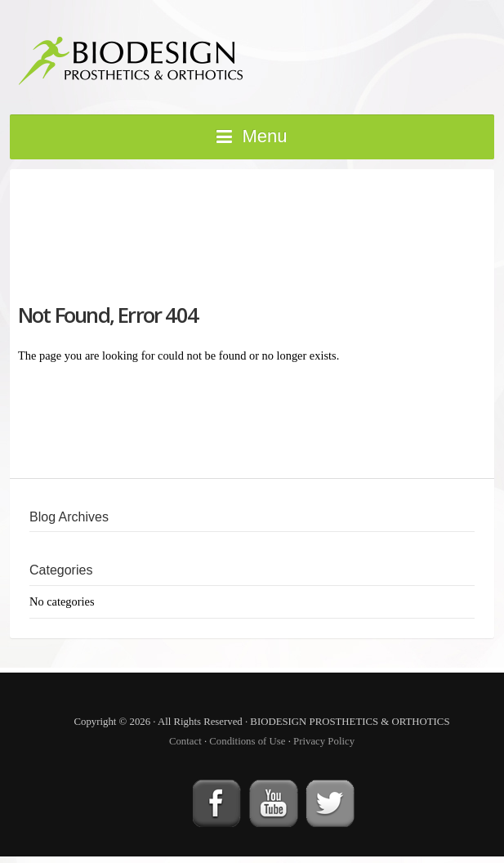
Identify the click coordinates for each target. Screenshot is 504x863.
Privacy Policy (324, 741)
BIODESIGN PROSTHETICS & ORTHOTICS (206, 56)
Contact (185, 741)
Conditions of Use (247, 741)
